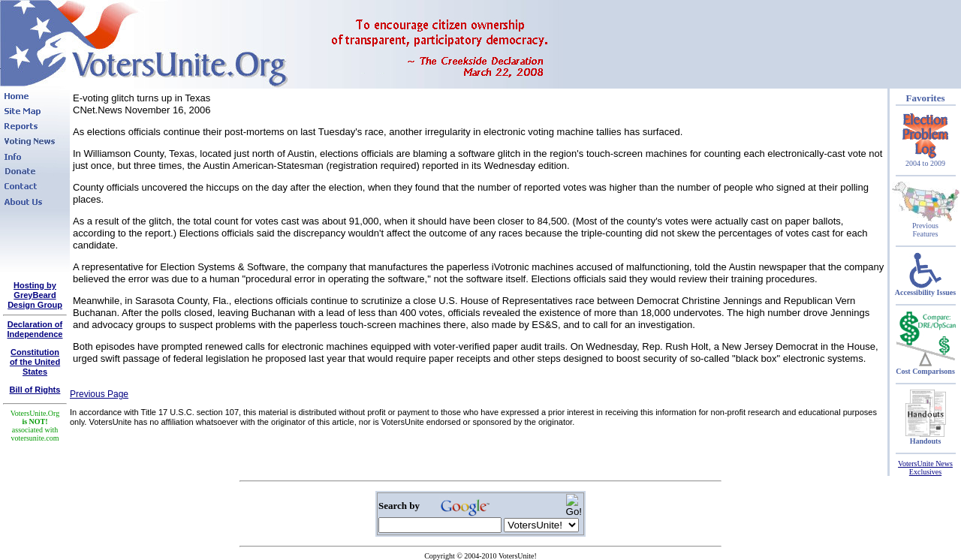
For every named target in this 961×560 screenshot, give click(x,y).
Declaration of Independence (35, 329)
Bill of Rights (35, 390)
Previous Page (99, 394)
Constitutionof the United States (35, 362)
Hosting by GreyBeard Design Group (35, 295)
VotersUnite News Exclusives (925, 468)
